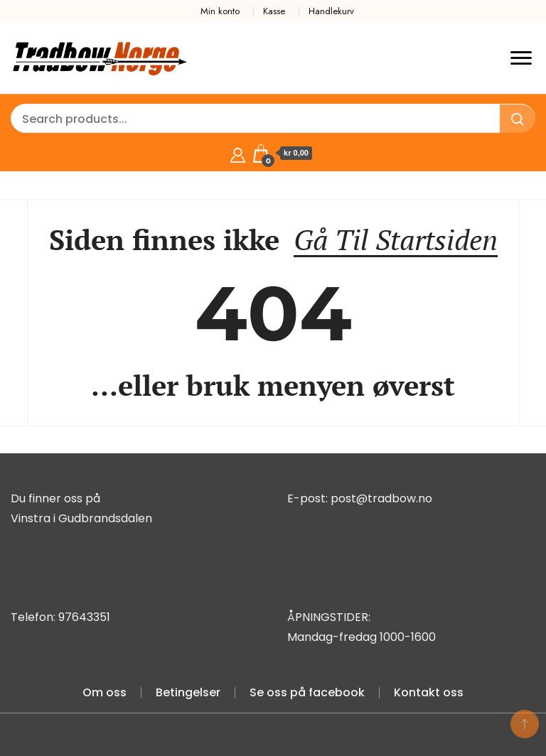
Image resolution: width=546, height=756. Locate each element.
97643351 (84, 617)
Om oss (105, 692)
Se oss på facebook (307, 692)
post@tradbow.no (381, 498)
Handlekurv (331, 11)
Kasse (274, 11)
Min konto (220, 11)
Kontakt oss (429, 692)
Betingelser (188, 692)
